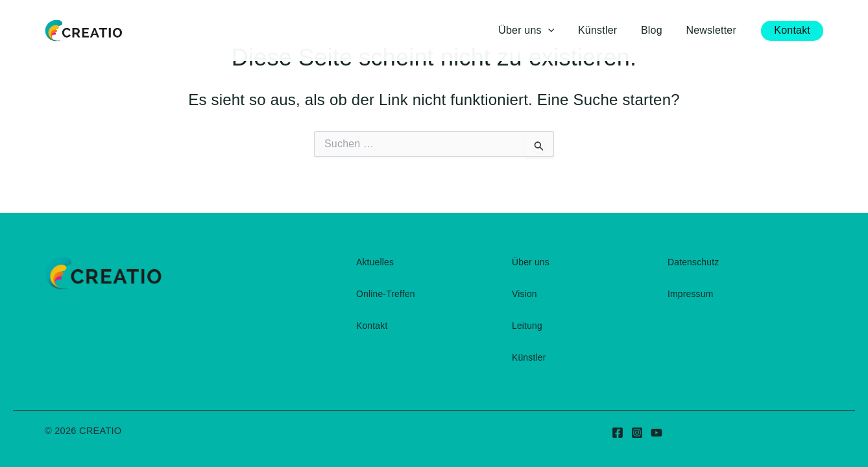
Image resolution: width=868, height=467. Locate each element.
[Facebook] (618, 433)
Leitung (527, 326)
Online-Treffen (386, 294)
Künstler (605, 30)
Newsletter (713, 30)
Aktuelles (375, 262)
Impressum (691, 294)
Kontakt (372, 326)
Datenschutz (693, 262)
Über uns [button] (537, 30)
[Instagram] (637, 433)
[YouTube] (657, 433)
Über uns (531, 262)
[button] (559, 30)
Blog (656, 30)
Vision (524, 294)
